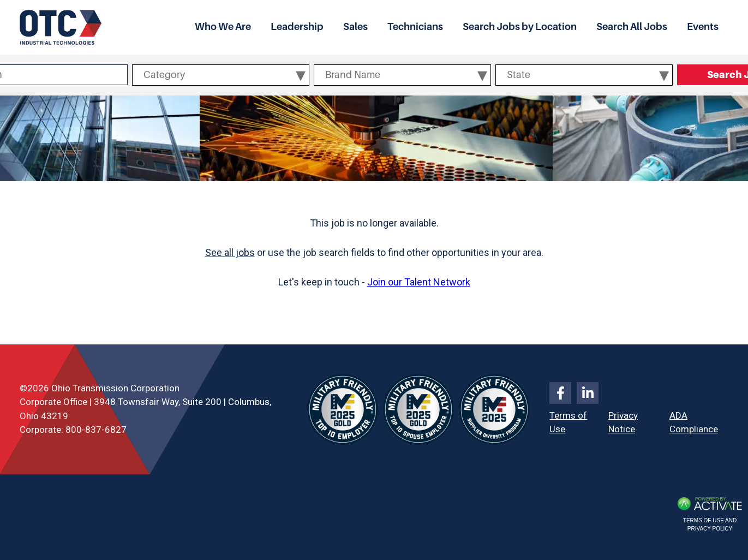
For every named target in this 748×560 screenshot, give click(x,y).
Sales (355, 27)
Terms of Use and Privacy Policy (710, 525)
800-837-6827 (96, 430)
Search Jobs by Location (520, 27)
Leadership (297, 27)
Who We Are (223, 27)
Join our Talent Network (419, 282)
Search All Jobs (632, 27)
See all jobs (230, 252)
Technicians (415, 27)
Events (703, 27)
